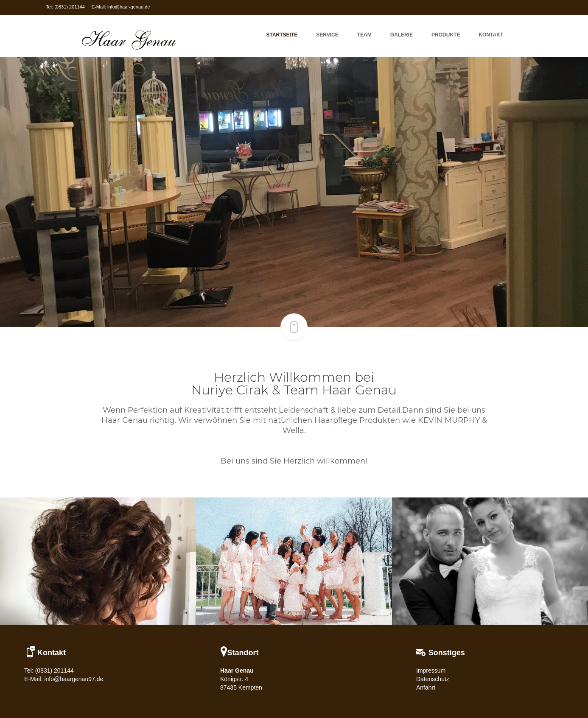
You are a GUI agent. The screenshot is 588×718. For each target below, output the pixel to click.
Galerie (402, 35)
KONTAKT (491, 35)
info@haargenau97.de (74, 679)
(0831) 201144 (70, 7)
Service (327, 35)
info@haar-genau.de (129, 7)
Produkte (446, 35)
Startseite (282, 35)
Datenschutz (433, 679)
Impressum (431, 671)
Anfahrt (426, 687)
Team (364, 35)
